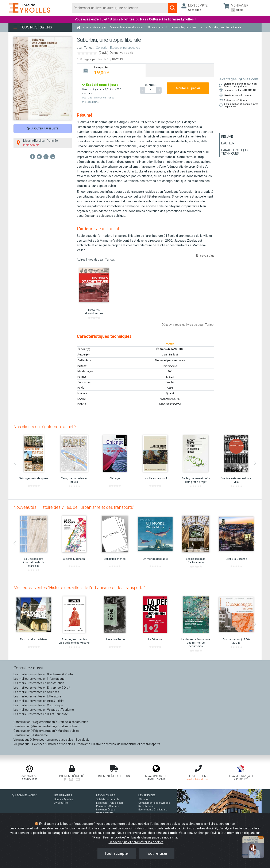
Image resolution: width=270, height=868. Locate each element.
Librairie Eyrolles (63, 799)
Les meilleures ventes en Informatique (39, 679)
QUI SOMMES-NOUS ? (25, 795)
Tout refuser (157, 853)
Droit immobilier (68, 726)
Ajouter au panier (188, 88)
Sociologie (83, 740)
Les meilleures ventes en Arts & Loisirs (39, 701)
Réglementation (44, 722)
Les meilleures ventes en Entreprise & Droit (42, 688)
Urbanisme (41, 735)
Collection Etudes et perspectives (118, 48)
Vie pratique (22, 740)
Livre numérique (106, 810)
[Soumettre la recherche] (173, 8)
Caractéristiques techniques (235, 152)
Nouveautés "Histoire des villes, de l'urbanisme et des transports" (74, 507)
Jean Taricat (85, 48)
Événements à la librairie (153, 810)
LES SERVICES (147, 795)
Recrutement (146, 806)
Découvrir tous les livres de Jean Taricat (188, 325)
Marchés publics (68, 731)
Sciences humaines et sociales (53, 740)
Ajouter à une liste (43, 129)
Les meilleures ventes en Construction (39, 683)
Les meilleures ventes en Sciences (36, 692)
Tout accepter (117, 853)
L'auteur (228, 143)
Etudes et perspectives (170, 360)
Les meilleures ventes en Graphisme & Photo (43, 674)
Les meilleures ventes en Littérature (37, 696)
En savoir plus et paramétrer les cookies (136, 842)
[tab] (111, 70)
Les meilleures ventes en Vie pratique (38, 705)
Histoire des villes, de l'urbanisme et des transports (127, 744)
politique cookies (137, 824)
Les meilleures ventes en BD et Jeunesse (41, 714)
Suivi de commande (108, 799)
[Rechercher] (120, 8)
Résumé (227, 137)
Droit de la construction (73, 722)
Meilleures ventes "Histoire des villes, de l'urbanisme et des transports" (79, 588)
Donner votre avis (121, 53)
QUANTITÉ (151, 85)
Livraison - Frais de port (110, 803)
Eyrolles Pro (61, 803)
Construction (22, 722)
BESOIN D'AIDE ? (106, 795)
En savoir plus (205, 256)
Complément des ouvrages (154, 803)
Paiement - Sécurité (108, 806)
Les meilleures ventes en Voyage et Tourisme (44, 710)
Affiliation (144, 799)
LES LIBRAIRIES (63, 795)
